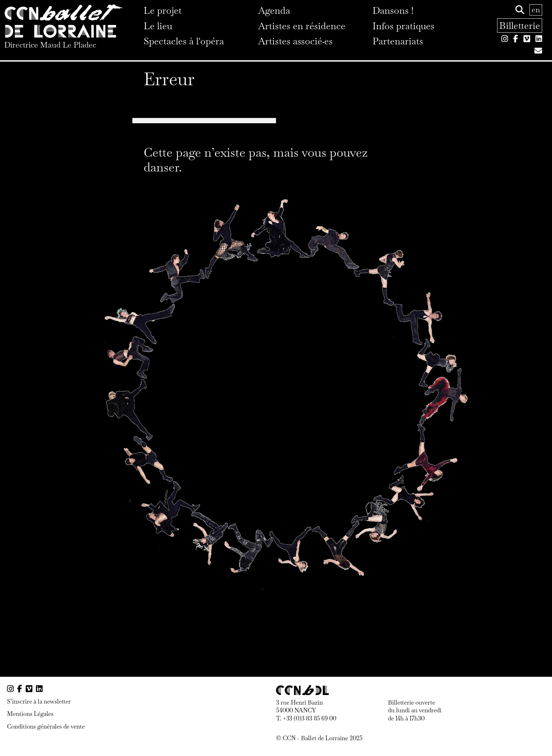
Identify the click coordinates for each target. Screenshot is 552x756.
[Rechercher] (520, 10)
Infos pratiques (403, 26)
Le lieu (158, 26)
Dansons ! (393, 10)
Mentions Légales (30, 714)
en (536, 10)
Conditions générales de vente (46, 726)
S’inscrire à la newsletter (39, 701)
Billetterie (520, 26)
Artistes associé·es (295, 41)
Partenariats (398, 41)
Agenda (274, 10)
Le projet (163, 10)
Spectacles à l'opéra (184, 41)
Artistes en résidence (302, 26)
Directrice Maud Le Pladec (50, 45)
